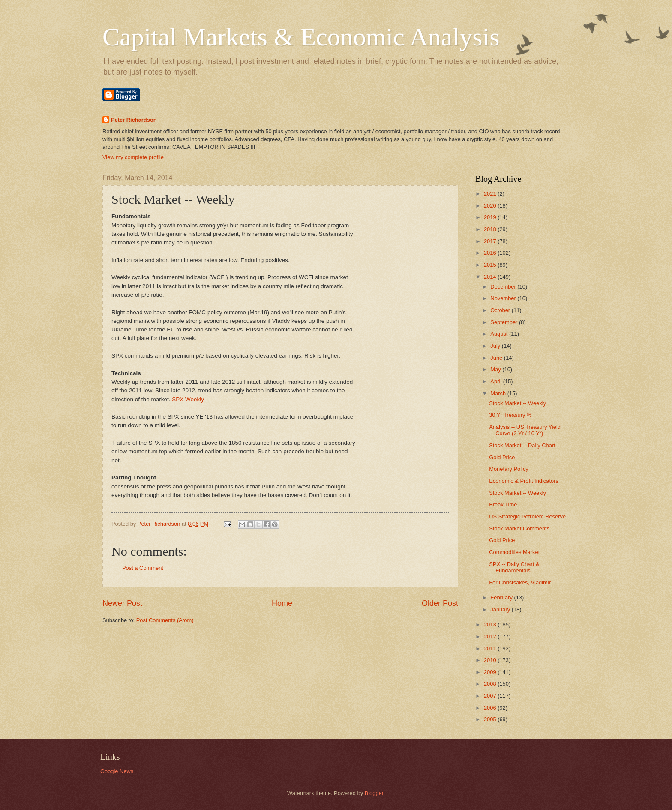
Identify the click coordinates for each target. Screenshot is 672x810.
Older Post (440, 603)
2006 (491, 708)
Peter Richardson (134, 120)
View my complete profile (133, 157)
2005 (491, 719)
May (496, 369)
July (496, 346)
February (502, 598)
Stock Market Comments (519, 528)
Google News (117, 771)
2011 (491, 649)
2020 (491, 206)
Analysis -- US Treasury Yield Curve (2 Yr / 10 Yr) (525, 430)
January (501, 610)
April (496, 381)
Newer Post (122, 603)
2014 (491, 277)
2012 (491, 637)
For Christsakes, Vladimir (520, 583)
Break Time (503, 504)
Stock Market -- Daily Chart (522, 445)
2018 (491, 229)
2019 (491, 217)
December (504, 287)
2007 (491, 696)
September (505, 322)
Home (282, 603)
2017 (491, 241)
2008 (491, 684)
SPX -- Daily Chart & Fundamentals (514, 567)
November (504, 298)
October (501, 310)
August (500, 334)
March (499, 393)
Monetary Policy (509, 469)
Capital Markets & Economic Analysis (301, 37)
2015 (491, 265)
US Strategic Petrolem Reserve (527, 516)
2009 (491, 672)
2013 (491, 625)
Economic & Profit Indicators (524, 481)
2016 (491, 253)
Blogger (374, 793)
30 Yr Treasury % (510, 415)
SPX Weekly (187, 399)
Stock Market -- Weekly (517, 403)
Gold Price (502, 457)
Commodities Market (514, 552)
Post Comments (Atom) (165, 620)
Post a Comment (143, 568)
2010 (491, 660)
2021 (491, 194)
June (497, 358)
